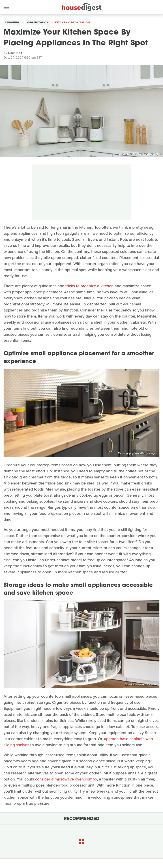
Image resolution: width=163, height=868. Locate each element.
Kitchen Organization (72, 22)
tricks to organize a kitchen (89, 286)
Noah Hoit (15, 53)
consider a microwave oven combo (66, 779)
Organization (38, 22)
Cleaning (12, 22)
